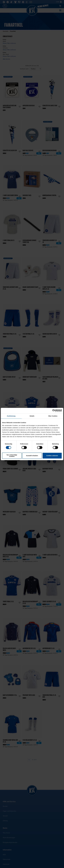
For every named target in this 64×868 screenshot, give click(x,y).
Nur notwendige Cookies (12, 456)
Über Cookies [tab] (53, 416)
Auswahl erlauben (32, 456)
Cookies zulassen (52, 456)
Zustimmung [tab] (11, 416)
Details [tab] (32, 416)
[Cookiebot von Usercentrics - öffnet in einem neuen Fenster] (54, 411)
